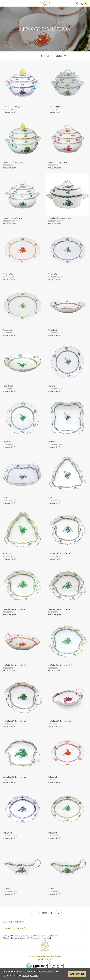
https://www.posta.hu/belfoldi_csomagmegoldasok (31, 938)
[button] (65, 974)
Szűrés (59, 56)
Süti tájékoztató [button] (30, 976)
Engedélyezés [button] (77, 974)
